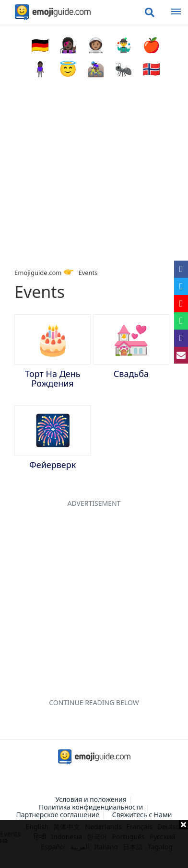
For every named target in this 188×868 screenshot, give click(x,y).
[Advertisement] (94, 844)
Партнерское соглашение (58, 815)
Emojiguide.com (38, 273)
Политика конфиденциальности (91, 807)
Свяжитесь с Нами (142, 815)
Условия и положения (91, 799)
